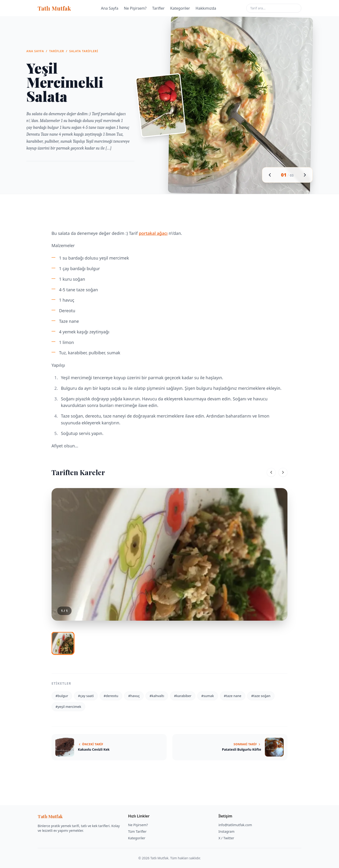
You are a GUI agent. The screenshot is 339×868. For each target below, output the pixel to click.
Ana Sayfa (110, 8)
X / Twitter (226, 838)
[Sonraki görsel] (305, 175)
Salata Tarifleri (84, 51)
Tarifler (159, 8)
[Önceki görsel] (270, 175)
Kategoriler (180, 8)
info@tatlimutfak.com (235, 825)
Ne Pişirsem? (135, 8)
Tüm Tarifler (137, 831)
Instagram (226, 831)
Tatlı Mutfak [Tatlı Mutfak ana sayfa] (54, 8)
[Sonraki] (283, 472)
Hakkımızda (206, 8)
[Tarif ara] (274, 8)
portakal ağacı (153, 233)
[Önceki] (271, 472)
